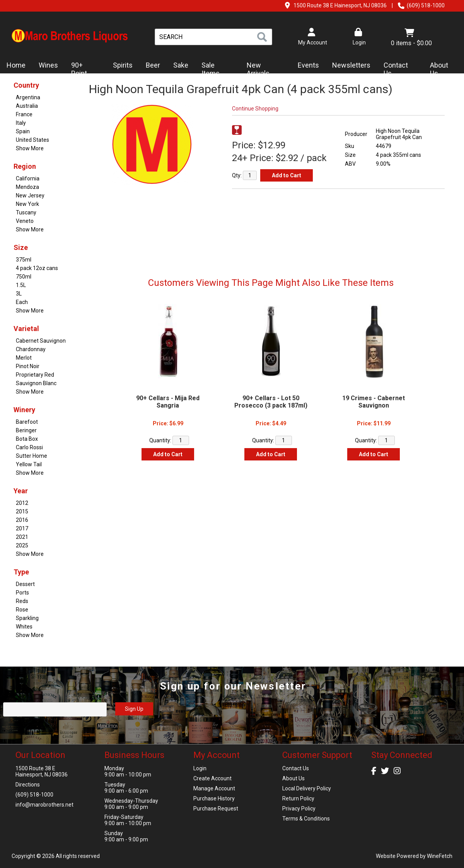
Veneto (25, 221)
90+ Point (79, 69)
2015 (22, 511)
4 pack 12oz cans (37, 268)
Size (21, 247)
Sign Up (134, 709)
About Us (441, 69)
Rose (22, 610)
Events (308, 65)
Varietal (26, 329)
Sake (181, 65)
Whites (24, 627)
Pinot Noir (28, 366)
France (24, 114)
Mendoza (27, 187)
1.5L (21, 285)
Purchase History (214, 798)
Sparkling (27, 618)
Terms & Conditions (306, 819)
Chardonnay (31, 349)
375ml (24, 260)
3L (19, 294)
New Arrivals (258, 69)
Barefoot (27, 422)
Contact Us (396, 69)
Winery (24, 410)
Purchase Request (216, 809)
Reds (22, 601)
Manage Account (214, 788)
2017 (22, 528)
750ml (24, 277)
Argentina (28, 97)
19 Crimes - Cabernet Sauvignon (374, 402)
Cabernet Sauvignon (41, 341)
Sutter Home (32, 456)
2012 (22, 503)
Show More (30, 148)
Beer (150, 66)
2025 (22, 545)
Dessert (25, 584)
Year (21, 491)
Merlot (24, 358)
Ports (22, 593)
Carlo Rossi (29, 447)
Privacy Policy (299, 809)
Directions (28, 785)
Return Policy (298, 798)
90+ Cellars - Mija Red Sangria (168, 402)
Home (16, 65)
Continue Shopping (255, 109)
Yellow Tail (29, 464)
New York (27, 204)
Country (26, 85)
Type (21, 572)
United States (32, 140)
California (28, 178)
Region (25, 166)
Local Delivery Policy (307, 788)
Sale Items (211, 69)
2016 (22, 520)
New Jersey (30, 195)
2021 (22, 537)
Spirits (120, 66)
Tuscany (26, 212)
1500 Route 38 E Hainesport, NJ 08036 (340, 5)
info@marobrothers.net (44, 805)
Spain (23, 131)
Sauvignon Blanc (36, 383)
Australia (27, 106)
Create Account (212, 778)
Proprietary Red (35, 375)
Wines (46, 66)
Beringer (26, 430)
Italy (21, 123)
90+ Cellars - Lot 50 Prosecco (271, 402)
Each (22, 302)
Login (358, 37)
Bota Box (27, 439)
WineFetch (440, 856)
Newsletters (349, 66)
